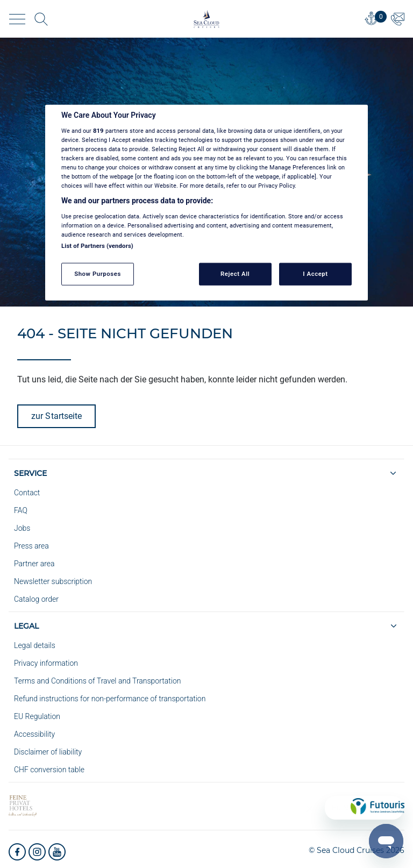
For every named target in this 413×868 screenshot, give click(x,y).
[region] (206, 203)
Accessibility (34, 734)
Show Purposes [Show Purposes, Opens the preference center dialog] (98, 274)
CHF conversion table (49, 770)
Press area (31, 546)
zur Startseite (56, 416)
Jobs (22, 528)
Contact (27, 493)
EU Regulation (37, 716)
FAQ (21, 510)
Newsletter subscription (53, 581)
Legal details (35, 645)
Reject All (235, 274)
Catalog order (36, 599)
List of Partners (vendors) (97, 246)
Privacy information (46, 663)
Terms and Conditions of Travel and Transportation (97, 681)
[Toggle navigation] (17, 19)
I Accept (315, 274)
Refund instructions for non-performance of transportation (110, 699)
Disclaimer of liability (48, 752)
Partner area (34, 564)
